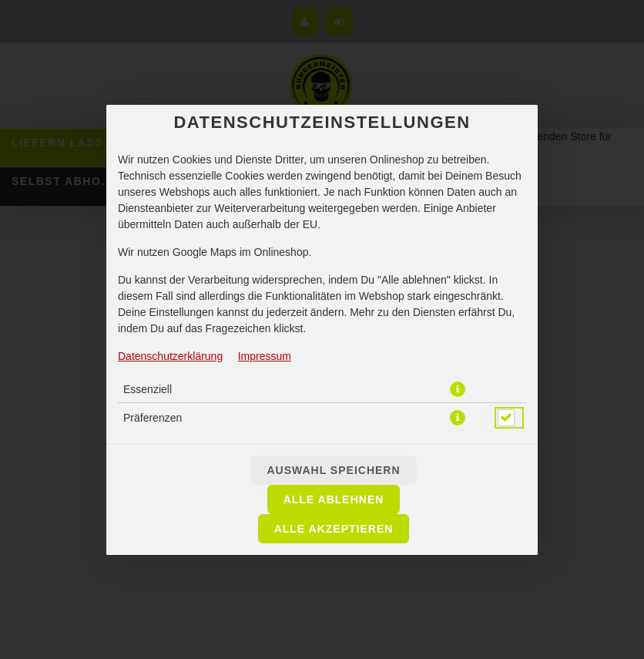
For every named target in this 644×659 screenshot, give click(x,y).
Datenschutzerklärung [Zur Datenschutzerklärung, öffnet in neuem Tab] (170, 356)
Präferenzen (153, 418)
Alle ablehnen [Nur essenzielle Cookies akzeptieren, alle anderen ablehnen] (334, 499)
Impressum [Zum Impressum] (265, 356)
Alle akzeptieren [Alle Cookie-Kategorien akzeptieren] (334, 529)
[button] (458, 389)
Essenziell (148, 389)
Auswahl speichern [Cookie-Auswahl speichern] (333, 470)
